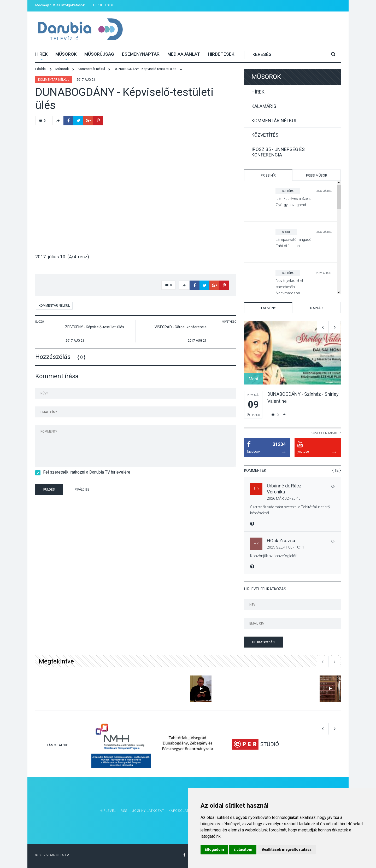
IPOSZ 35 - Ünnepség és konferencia (278, 152)
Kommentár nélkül (54, 80)
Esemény (268, 308)
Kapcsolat (178, 811)
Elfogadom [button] (214, 849)
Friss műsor (317, 175)
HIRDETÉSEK (103, 5)
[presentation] (136, 490)
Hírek (41, 54)
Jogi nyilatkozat (148, 811)
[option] (292, 370)
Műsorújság (99, 54)
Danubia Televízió (80, 30)
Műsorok (66, 54)
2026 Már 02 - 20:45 (284, 498)
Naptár (316, 308)
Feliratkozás (263, 642)
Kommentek (255, 470)
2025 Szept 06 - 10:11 (286, 547)
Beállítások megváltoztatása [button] (287, 849)
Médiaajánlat (184, 54)
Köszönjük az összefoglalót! (274, 556)
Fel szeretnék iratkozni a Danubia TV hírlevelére (85, 472)
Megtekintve (56, 661)
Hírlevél (108, 811)
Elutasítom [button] (243, 849)
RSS (124, 811)
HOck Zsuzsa (281, 541)
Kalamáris (264, 106)
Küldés (49, 490)
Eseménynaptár (141, 54)
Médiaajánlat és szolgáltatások (60, 5)
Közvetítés (265, 135)
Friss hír (268, 175)
